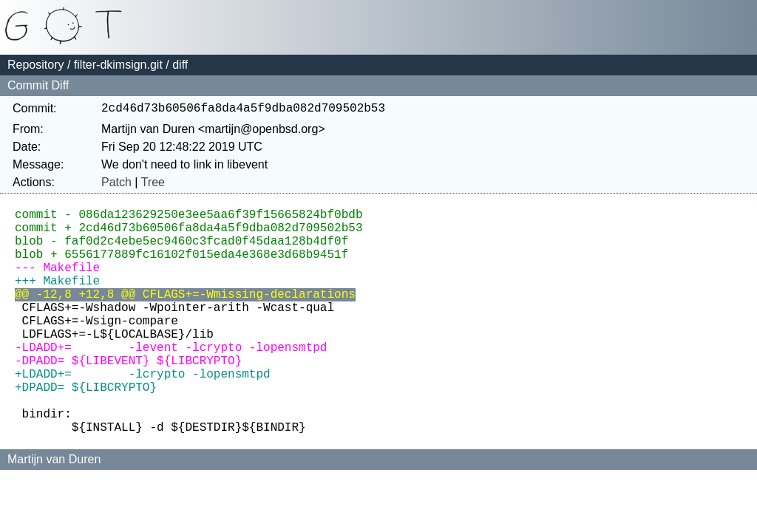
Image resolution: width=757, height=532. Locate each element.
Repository (35, 65)
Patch (116, 185)
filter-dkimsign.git (118, 65)
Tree (153, 185)
